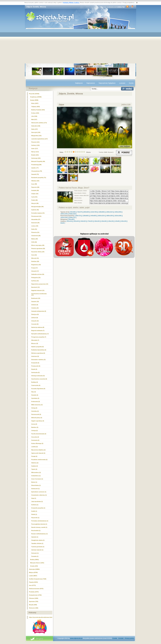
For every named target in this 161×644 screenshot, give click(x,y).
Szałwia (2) (35, 466)
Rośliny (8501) (34, 560)
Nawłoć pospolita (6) (38, 347)
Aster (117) (35, 149)
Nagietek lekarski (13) (38, 290)
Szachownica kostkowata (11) (39, 294)
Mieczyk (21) (35, 258)
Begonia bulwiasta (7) (38, 331)
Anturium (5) (35, 356)
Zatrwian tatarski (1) (37, 550)
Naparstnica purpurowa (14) (40, 284)
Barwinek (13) (35, 287)
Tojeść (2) (34, 469)
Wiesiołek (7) (35, 340)
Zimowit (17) (35, 271)
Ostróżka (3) (35, 411)
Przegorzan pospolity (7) (39, 337)
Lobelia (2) (34, 447)
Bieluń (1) (34, 482)
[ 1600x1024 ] (101, 216)
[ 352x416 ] (69, 221)
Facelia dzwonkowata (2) (39, 434)
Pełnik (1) (34, 514)
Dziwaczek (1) (35, 489)
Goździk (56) (35, 190)
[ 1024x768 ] (94, 212)
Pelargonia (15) (36, 278)
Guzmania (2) (35, 440)
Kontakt (121, 638)
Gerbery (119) (35, 145)
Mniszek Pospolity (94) (38, 161)
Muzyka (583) (33, 605)
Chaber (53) (35, 194)
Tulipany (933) (36, 107)
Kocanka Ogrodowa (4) (38, 389)
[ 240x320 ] (83, 221)
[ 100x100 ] (123, 221)
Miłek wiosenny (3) (37, 405)
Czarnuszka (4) (36, 385)
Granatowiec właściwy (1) (39, 495)
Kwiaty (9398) (34, 100)
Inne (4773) (32, 585)
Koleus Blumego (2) (37, 443)
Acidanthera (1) (36, 476)
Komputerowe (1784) (35, 595)
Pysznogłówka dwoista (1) (39, 524)
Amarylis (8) (35, 321)
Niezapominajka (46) (37, 207)
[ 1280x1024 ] (109, 212)
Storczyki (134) (36, 132)
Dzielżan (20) (35, 261)
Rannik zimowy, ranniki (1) (39, 527)
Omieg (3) (34, 408)
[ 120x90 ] (117, 221)
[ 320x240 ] (76, 221)
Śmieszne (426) (34, 608)
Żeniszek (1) (35, 553)
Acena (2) (34, 424)
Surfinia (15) (35, 281)
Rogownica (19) (36, 265)
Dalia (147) (34, 129)
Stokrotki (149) (36, 126)
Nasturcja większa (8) (38, 327)
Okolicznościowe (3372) (36, 589)
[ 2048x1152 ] (72, 218)
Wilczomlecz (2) (36, 472)
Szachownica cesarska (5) (39, 379)
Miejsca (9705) (33, 572)
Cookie (115, 638)
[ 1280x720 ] (78, 216)
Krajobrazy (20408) (36, 97)
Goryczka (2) (35, 437)
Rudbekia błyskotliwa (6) (39, 350)
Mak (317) (34, 119)
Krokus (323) (35, 113)
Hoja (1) (34, 498)
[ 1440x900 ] (93, 216)
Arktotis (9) (35, 305)
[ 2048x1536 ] (72, 214)
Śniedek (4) (35, 395)
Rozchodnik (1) (36, 531)
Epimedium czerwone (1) (39, 492)
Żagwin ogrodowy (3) (38, 421)
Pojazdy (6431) (33, 582)
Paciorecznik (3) (36, 414)
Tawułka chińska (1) (37, 543)
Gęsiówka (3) (35, 398)
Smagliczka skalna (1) (38, 540)
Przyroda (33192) (34, 94)
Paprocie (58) (35, 187)
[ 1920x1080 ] (118, 216)
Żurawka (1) (35, 556)
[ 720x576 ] (80, 212)
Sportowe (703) (34, 601)
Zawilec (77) (35, 168)
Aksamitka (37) (36, 219)
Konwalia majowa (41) (38, 213)
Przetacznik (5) (36, 366)
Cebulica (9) (35, 308)
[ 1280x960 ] (101, 212)
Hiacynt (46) (35, 203)
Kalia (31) (34, 229)
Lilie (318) (34, 116)
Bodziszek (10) (36, 298)
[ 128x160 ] (104, 221)
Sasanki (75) (35, 174)
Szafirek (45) (35, 210)
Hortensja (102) (36, 158)
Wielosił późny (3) (37, 418)
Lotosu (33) (35, 226)
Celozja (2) (34, 431)
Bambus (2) (35, 427)
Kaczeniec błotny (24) (38, 252)
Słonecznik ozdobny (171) (39, 123)
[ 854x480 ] (71, 219)
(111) (35, 152)
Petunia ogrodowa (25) (38, 248)
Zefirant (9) (35, 318)
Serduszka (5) (35, 372)
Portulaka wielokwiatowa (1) (40, 521)
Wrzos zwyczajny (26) (38, 245)
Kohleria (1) (35, 505)
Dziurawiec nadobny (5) (38, 360)
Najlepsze (79, 83)
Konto (131, 83)
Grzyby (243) (34, 566)
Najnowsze (91, 83)
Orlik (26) (34, 242)
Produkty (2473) (34, 592)
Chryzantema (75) (37, 171)
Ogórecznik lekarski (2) (38, 453)
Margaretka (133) (36, 136)
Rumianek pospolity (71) (39, 178)
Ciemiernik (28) (36, 236)
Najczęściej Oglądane (107, 83)
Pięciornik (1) (35, 518)
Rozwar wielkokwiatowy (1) (39, 534)
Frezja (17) (34, 268)
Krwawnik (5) (35, 363)
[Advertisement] (80, 46)
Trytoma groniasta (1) (38, 547)
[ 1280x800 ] (85, 216)
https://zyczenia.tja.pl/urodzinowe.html (41, 617)
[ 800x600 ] (86, 212)
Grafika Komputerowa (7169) (38, 579)
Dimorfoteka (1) (36, 485)
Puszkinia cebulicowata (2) (39, 460)
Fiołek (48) (34, 200)
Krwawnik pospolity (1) (38, 508)
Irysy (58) (34, 184)
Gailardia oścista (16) (38, 274)
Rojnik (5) (34, 369)
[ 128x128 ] (111, 221)
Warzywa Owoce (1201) (37, 563)
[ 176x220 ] (90, 221)
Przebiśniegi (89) (36, 165)
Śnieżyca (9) (35, 314)
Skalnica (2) (35, 463)
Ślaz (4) (34, 392)
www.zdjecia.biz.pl (76, 638)
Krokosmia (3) (36, 401)
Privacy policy (129, 638)
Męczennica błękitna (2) (38, 450)
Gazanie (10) (35, 301)
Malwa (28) (35, 239)
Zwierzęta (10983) (34, 569)
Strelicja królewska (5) (38, 376)
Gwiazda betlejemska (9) (39, 311)
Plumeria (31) (35, 232)
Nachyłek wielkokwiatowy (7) (40, 334)
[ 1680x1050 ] (110, 216)
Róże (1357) (35, 103)
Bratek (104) (35, 155)
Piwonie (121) (35, 142)
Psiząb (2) (34, 456)
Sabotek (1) (35, 537)
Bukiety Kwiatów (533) (38, 110)
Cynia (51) (34, 197)
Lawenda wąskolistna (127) (39, 139)
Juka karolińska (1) (37, 501)
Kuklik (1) (34, 511)
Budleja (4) (35, 382)
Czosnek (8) (35, 324)
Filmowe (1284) (34, 598)
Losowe (122, 83)
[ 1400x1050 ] (118, 212)
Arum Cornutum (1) (37, 479)
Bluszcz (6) (35, 343)
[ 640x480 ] (73, 212)
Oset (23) (34, 255)
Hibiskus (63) (35, 181)
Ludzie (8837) (33, 576)
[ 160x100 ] (97, 221)
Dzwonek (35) (35, 223)
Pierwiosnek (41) (36, 216)
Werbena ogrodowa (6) (38, 353)
